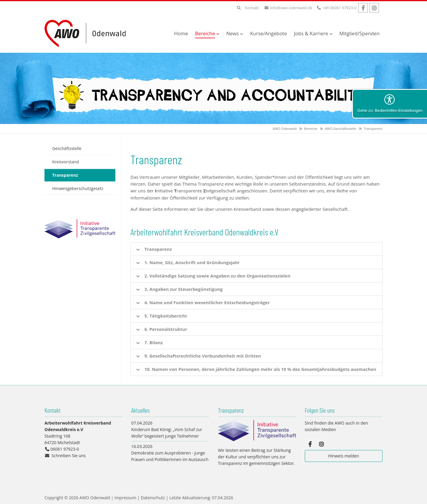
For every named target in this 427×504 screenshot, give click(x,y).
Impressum (125, 498)
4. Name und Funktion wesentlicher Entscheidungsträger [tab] (208, 302)
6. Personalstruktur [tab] (166, 329)
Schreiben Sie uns (69, 456)
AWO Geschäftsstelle (340, 129)
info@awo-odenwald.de (291, 8)
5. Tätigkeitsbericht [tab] (166, 316)
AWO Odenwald (285, 129)
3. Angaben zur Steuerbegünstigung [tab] (184, 289)
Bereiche (311, 129)
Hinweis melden (344, 456)
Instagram (374, 8)
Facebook (363, 8)
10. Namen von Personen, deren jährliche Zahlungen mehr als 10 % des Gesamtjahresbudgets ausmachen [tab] (261, 369)
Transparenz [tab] (158, 249)
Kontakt (252, 8)
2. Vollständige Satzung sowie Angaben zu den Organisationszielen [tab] (218, 276)
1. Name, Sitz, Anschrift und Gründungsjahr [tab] (192, 262)
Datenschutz (153, 498)
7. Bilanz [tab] (154, 342)
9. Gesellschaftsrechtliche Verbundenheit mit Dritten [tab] (203, 356)
